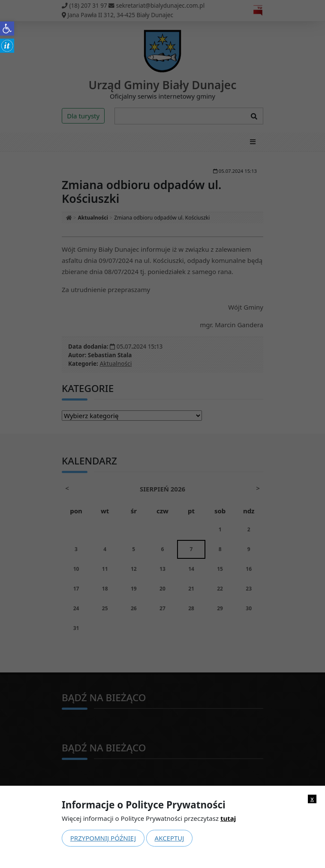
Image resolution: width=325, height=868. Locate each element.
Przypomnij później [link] (103, 838)
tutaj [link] (228, 818)
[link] (7, 29)
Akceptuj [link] (170, 838)
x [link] (312, 799)
